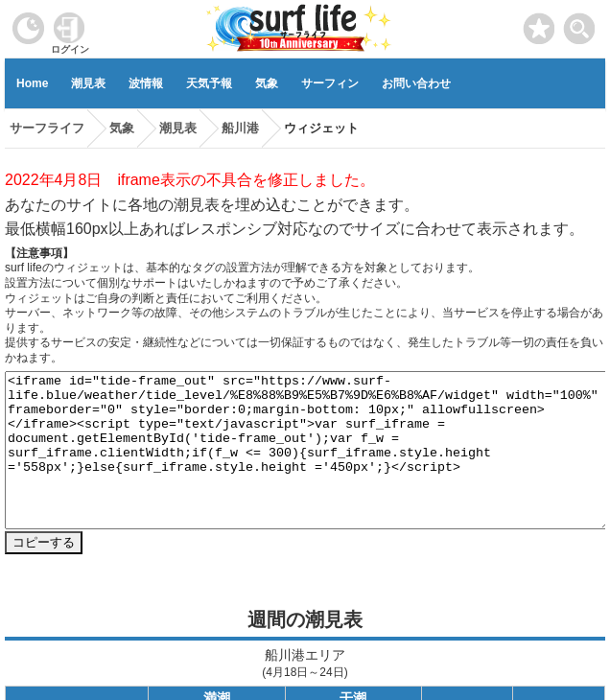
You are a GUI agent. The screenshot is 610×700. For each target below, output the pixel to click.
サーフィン (330, 83)
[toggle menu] (580, 23)
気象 (267, 83)
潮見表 (88, 83)
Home (32, 83)
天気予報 (209, 83)
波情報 (146, 83)
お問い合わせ (416, 83)
